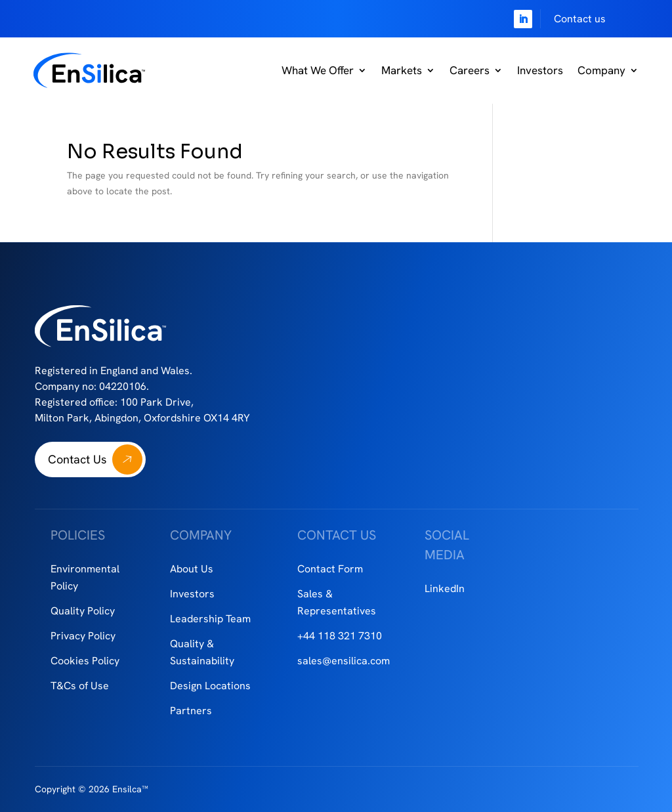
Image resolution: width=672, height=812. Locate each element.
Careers (470, 70)
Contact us (580, 19)
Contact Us (77, 459)
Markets (402, 70)
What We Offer (318, 70)
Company (601, 70)
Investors (540, 70)
